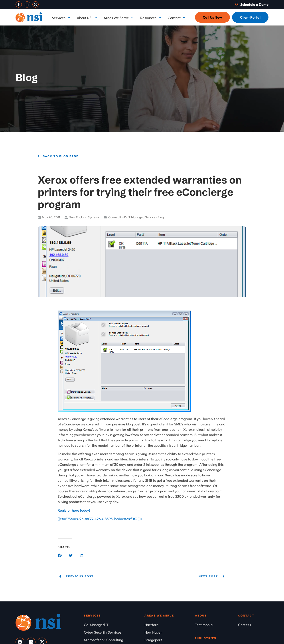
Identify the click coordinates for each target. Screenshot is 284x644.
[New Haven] (170, 632)
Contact (177, 18)
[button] (60, 555)
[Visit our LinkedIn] (27, 4)
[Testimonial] (217, 625)
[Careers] (253, 625)
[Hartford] (170, 625)
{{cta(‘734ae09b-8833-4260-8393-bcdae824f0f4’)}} (100, 519)
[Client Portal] (250, 17)
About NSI (87, 18)
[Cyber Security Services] (114, 632)
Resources (151, 18)
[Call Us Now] (212, 17)
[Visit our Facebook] (19, 4)
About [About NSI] (201, 616)
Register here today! (74, 510)
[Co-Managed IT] (114, 625)
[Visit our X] (35, 4)
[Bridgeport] (170, 640)
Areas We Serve (119, 18)
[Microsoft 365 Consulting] (114, 640)
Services (61, 18)
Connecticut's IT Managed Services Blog (136, 217)
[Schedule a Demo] (252, 4)
